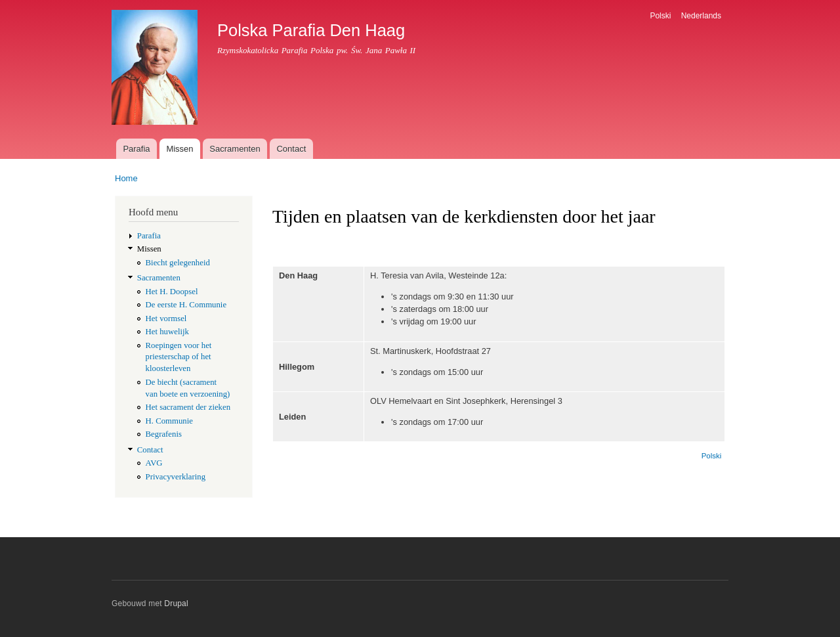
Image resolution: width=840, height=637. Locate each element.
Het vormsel (166, 318)
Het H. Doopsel (172, 292)
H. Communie (169, 421)
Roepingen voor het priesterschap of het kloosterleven (179, 357)
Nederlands (701, 16)
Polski (660, 16)
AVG (154, 463)
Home (126, 178)
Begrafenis (164, 434)
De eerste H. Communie (186, 305)
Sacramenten (235, 149)
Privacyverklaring (176, 477)
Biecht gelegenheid (178, 263)
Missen (179, 149)
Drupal (176, 604)
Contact (291, 149)
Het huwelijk (167, 332)
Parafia (136, 149)
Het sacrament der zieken (188, 407)
